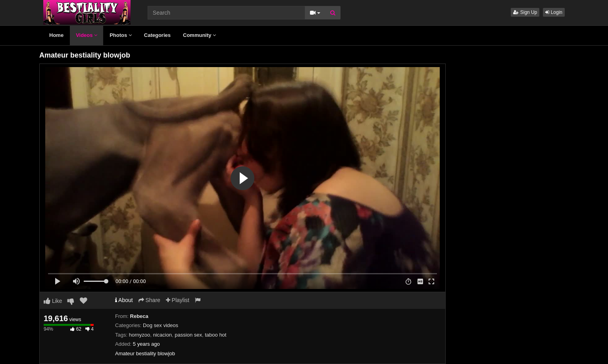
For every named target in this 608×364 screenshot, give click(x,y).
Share (149, 300)
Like (53, 301)
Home (56, 35)
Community (199, 35)
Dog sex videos (161, 325)
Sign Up (525, 12)
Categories (157, 35)
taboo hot (215, 335)
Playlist (178, 300)
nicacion (162, 335)
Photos (121, 35)
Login (554, 12)
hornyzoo (139, 335)
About (124, 300)
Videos (87, 35)
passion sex (188, 335)
